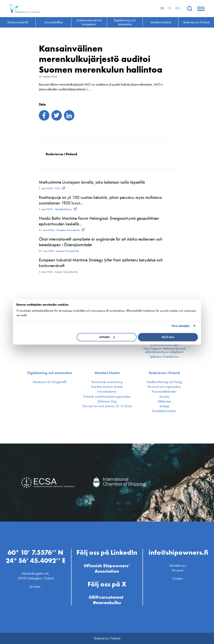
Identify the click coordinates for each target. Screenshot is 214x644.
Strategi (164, 406)
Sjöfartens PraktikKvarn (164, 357)
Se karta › (36, 587)
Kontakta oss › (178, 565)
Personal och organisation (164, 387)
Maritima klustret (107, 373)
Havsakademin (107, 392)
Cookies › (178, 578)
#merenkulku (107, 603)
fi (170, 8)
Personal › (178, 570)
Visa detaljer (181, 326)
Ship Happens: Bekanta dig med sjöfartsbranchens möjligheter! (164, 350)
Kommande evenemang (107, 382)
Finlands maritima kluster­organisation (107, 397)
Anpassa (107, 337)
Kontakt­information (164, 411)
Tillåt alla (168, 337)
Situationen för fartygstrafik (50, 382)
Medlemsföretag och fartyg (164, 382)
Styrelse (164, 397)
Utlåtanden (164, 401)
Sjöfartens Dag (107, 401)
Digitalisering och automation (50, 373)
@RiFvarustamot (106, 597)
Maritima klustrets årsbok (107, 387)
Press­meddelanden (164, 392)
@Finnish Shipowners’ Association (107, 568)
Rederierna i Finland (164, 373)
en (178, 8)
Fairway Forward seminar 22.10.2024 (107, 406)
